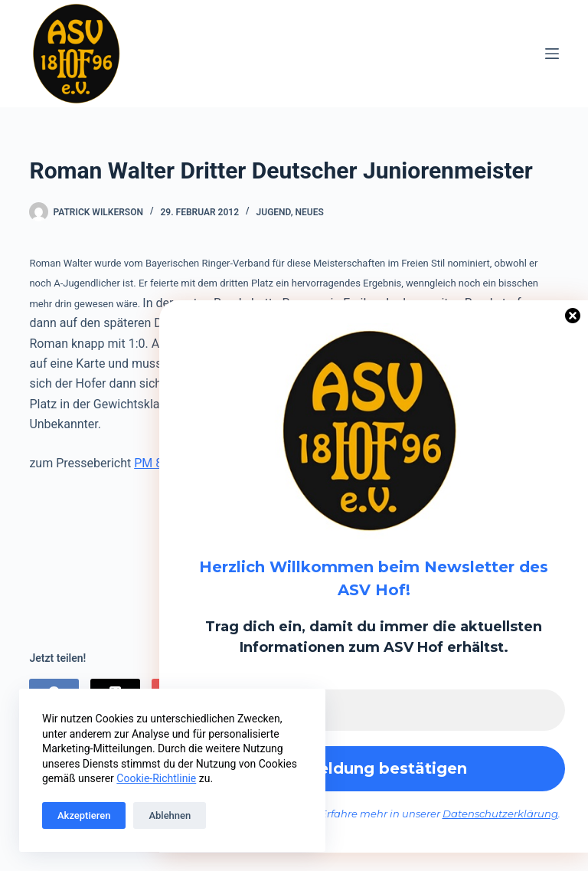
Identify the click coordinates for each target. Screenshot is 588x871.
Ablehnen (170, 815)
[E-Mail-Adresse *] (374, 710)
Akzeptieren (84, 815)
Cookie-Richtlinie (156, 778)
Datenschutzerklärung (500, 814)
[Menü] (552, 54)
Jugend (274, 212)
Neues (310, 212)
